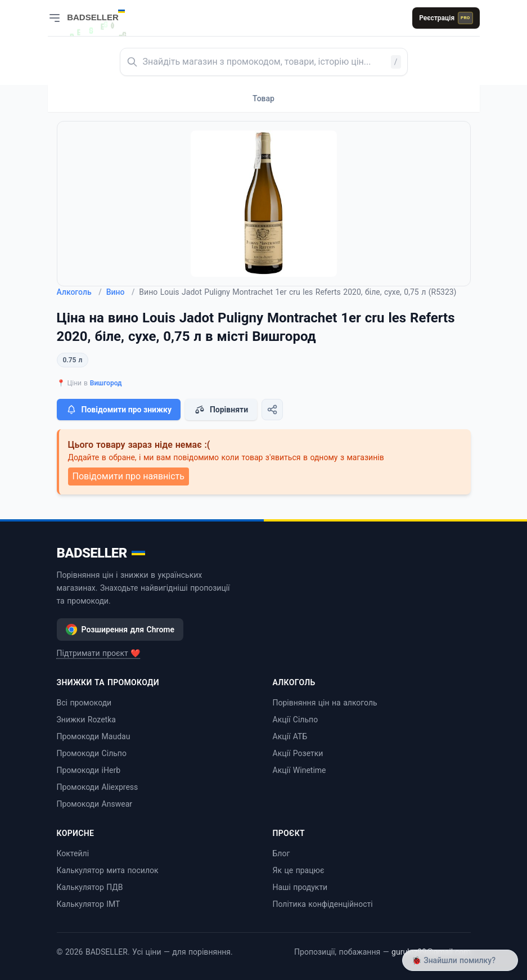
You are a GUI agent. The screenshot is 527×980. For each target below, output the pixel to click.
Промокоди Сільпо (92, 753)
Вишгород (106, 383)
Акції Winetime (299, 770)
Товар (263, 98)
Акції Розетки (298, 753)
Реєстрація (446, 18)
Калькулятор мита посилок (108, 870)
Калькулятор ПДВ (90, 887)
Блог (281, 853)
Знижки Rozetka (86, 720)
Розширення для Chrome (120, 630)
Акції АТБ (290, 736)
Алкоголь (79, 292)
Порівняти (221, 410)
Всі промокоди (84, 703)
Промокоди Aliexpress (98, 787)
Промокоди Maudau (94, 736)
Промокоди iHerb (89, 770)
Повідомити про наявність (129, 476)
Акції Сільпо (296, 720)
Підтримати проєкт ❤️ (99, 653)
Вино (121, 292)
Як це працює (299, 870)
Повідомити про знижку (119, 410)
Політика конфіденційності (323, 904)
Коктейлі (73, 853)
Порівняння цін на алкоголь (325, 703)
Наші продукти (300, 887)
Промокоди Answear (95, 804)
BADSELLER (101, 553)
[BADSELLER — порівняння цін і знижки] (102, 14)
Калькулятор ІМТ (89, 904)
